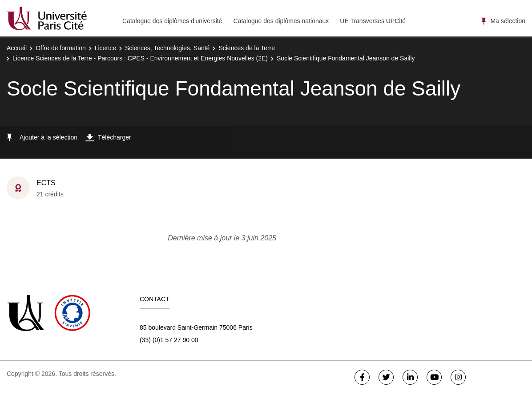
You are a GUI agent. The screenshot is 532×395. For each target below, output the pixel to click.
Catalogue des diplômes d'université (172, 21)
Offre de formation (61, 48)
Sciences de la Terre (247, 48)
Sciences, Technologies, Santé (167, 48)
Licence (105, 48)
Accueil (17, 48)
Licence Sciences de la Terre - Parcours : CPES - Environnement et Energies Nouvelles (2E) (140, 58)
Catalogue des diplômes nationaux (281, 21)
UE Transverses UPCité (373, 21)
